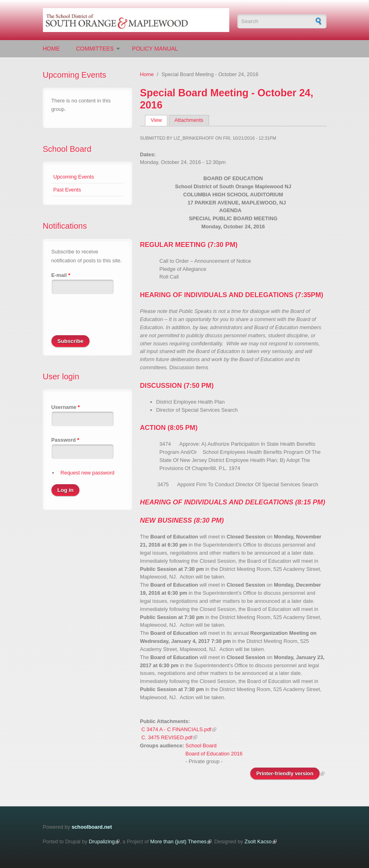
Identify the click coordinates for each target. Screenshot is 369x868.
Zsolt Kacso (258, 841)
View (159, 120)
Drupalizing (102, 841)
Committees (95, 49)
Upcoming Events (74, 177)
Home (51, 49)
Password (65, 440)
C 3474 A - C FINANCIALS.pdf (176, 729)
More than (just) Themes (178, 841)
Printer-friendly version (285, 773)
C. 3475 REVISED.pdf (167, 737)
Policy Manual (155, 49)
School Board (67, 149)
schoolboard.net (92, 827)
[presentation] (113, 319)
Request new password (87, 473)
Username (66, 407)
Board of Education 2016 (214, 754)
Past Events (67, 190)
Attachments (189, 120)
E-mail (61, 275)
